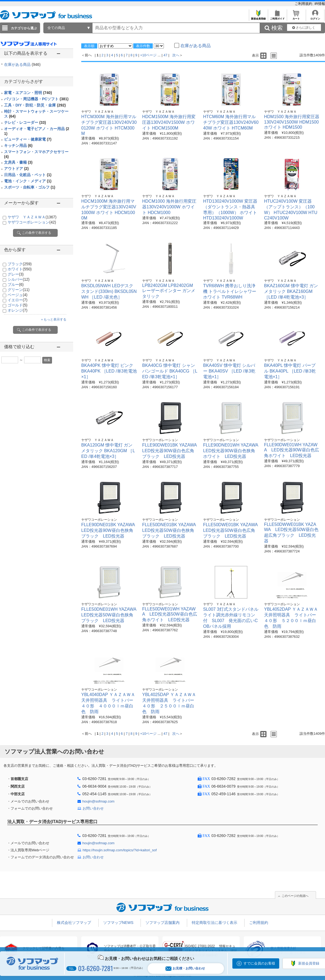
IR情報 (320, 4)
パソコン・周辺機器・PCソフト (36, 99)
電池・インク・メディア (28, 181)
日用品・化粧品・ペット (28, 175)
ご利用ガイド (277, 17)
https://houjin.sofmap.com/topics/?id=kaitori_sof (120, 850)
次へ (176, 55)
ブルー (16, 284)
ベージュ (17, 295)
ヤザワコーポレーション (32, 222)
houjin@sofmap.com (98, 801)
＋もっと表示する (53, 319)
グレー (16, 274)
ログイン (315, 17)
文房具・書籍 (18, 162)
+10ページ (148, 55)
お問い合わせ (93, 808)
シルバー (19, 279)
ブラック (20, 264)
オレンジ (17, 310)
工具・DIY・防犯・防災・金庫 (35, 105)
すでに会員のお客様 (259, 963)
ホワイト (20, 269)
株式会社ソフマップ (74, 923)
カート (296, 17)
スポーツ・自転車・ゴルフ (30, 187)
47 (165, 55)
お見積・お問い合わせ (185, 968)
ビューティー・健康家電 (28, 139)
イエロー (17, 300)
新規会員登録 (258, 17)
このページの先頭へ (295, 896)
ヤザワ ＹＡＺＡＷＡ (32, 217)
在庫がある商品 (22, 64)
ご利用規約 (304, 4)
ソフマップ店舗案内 (162, 923)
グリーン (19, 290)
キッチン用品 (18, 145)
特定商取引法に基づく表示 (214, 923)
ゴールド (17, 305)
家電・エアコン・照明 (28, 93)
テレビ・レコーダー (25, 122)
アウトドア (16, 169)
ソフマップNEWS (118, 923)
